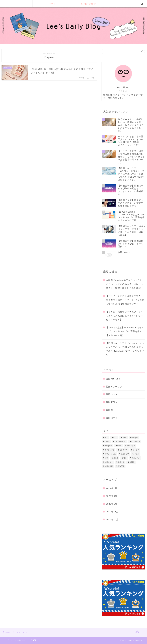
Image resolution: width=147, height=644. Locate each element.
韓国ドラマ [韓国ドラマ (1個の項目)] (109, 462)
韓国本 (109, 410)
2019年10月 (112, 520)
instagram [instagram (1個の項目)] (108, 446)
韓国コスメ (112, 394)
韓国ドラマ (112, 402)
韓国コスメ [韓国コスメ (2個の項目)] (136, 458)
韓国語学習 (112, 418)
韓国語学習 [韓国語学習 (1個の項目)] (109, 466)
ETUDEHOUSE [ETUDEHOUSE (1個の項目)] (120, 442)
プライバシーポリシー (16, 640)
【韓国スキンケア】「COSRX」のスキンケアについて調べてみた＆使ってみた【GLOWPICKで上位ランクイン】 (125, 349)
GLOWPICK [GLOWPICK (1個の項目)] (136, 442)
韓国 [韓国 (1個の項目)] (125, 458)
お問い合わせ (89, 4)
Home (51, 4)
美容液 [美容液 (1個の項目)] (116, 458)
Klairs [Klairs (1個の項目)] (119, 446)
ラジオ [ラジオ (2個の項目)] (137, 454)
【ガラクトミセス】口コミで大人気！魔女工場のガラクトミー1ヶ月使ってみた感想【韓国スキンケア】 (125, 300)
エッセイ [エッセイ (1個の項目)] (136, 450)
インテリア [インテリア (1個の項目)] (123, 450)
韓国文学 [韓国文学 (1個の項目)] (121, 462)
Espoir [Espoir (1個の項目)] (107, 442)
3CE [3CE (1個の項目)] (106, 438)
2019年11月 (112, 512)
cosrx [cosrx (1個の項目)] (125, 438)
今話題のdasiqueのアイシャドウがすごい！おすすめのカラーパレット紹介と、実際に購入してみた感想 (125, 284)
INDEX (34, 640)
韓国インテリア (114, 387)
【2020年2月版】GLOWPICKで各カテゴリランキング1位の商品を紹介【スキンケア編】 (125, 332)
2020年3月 (112, 496)
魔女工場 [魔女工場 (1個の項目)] (121, 466)
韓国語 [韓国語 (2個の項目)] (132, 462)
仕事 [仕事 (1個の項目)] (106, 458)
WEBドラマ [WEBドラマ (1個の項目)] (131, 446)
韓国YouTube (113, 379)
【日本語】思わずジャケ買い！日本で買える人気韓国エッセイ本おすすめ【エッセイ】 (125, 316)
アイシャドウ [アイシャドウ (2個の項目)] (110, 450)
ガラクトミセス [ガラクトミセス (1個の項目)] (110, 454)
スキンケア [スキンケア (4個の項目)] (125, 454)
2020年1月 (112, 504)
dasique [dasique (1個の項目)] (135, 438)
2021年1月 (112, 488)
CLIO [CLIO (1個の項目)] (115, 438)
